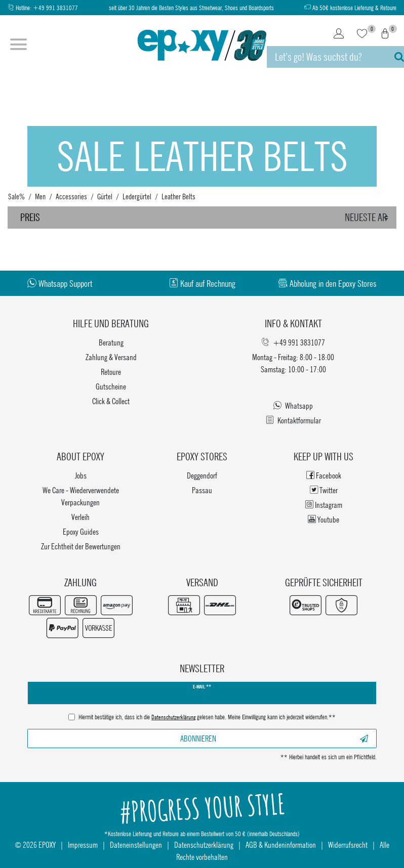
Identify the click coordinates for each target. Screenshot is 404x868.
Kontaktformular (293, 420)
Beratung (111, 342)
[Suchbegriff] (326, 57)
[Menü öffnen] (18, 46)
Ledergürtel (137, 196)
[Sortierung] (368, 218)
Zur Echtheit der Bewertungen (81, 546)
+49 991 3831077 (55, 8)
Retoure (111, 372)
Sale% (16, 196)
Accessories (71, 196)
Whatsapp (293, 405)
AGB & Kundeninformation (281, 844)
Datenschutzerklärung (204, 844)
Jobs (81, 475)
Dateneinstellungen (136, 844)
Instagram (324, 505)
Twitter (324, 490)
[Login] (339, 34)
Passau (202, 490)
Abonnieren (274, 738)
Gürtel (105, 196)
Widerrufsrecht (348, 844)
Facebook (324, 475)
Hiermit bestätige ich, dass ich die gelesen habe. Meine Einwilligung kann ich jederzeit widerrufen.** (207, 718)
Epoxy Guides (81, 531)
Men (40, 196)
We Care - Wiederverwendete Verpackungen (81, 496)
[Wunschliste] (362, 34)
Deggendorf (202, 475)
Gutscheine (111, 386)
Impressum (83, 844)
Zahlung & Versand (111, 357)
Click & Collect (111, 401)
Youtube (324, 519)
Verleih (80, 517)
